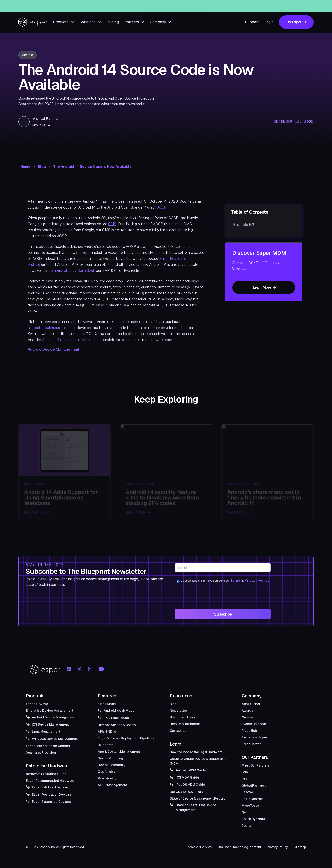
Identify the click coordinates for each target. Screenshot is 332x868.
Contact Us (178, 731)
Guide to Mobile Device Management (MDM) (198, 761)
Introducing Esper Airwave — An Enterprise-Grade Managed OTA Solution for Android (174, 6)
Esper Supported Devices (51, 802)
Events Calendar (254, 724)
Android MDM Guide (191, 770)
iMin (245, 772)
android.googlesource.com (50, 328)
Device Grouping (110, 758)
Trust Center (251, 744)
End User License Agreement (239, 847)
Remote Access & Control (117, 725)
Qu (244, 812)
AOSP (163, 207)
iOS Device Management (50, 724)
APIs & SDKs (107, 732)
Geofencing (107, 772)
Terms (236, 580)
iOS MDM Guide (187, 777)
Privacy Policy (257, 580)
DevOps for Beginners (186, 792)
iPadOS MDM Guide (190, 785)
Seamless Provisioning (43, 752)
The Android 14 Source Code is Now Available (92, 167)
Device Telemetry (112, 765)
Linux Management (46, 732)
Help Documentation (185, 724)
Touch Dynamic (253, 819)
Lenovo (247, 792)
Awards (247, 711)
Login (269, 22)
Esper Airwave (37, 704)
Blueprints (105, 745)
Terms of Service (199, 847)
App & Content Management (119, 752)
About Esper (251, 704)
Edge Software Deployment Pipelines (126, 738)
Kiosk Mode (107, 704)
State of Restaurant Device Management (196, 807)
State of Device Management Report (197, 798)
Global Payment (254, 785)
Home (25, 167)
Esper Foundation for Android (48, 746)
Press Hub (249, 731)
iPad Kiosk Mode (116, 718)
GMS (112, 224)
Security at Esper (254, 737)
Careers (248, 717)
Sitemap (300, 847)
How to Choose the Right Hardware (196, 752)
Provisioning (107, 778)
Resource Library (182, 717)
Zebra (246, 826)
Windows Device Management (55, 739)
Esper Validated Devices (50, 787)
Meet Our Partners (255, 765)
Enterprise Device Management (50, 711)
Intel (245, 779)
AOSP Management (112, 785)
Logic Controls (253, 799)
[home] (33, 22)
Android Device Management (53, 349)
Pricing (113, 22)
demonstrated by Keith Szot (71, 271)
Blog (42, 167)
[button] (64, 22)
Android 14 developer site (63, 340)
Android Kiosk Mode (119, 711)
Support (252, 22)
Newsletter (178, 711)
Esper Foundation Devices (52, 794)
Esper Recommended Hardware (50, 781)
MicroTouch (250, 806)
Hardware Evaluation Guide (46, 774)
